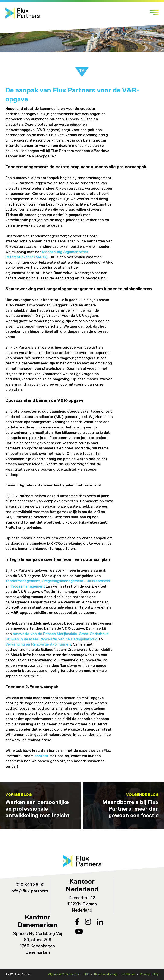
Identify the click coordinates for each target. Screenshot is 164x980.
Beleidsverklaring (105, 974)
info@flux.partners (29, 891)
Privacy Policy (149, 974)
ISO (87, 974)
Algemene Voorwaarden (64, 974)
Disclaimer (128, 974)
